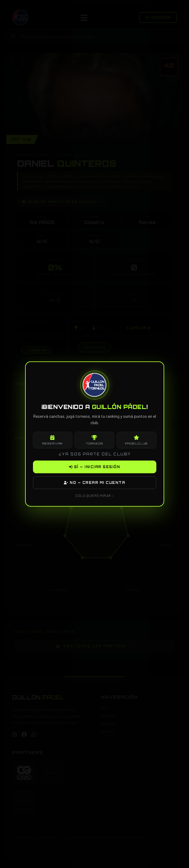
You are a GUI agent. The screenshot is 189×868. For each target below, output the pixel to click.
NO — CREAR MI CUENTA (94, 483)
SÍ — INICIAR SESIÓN (95, 467)
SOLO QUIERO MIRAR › (94, 495)
